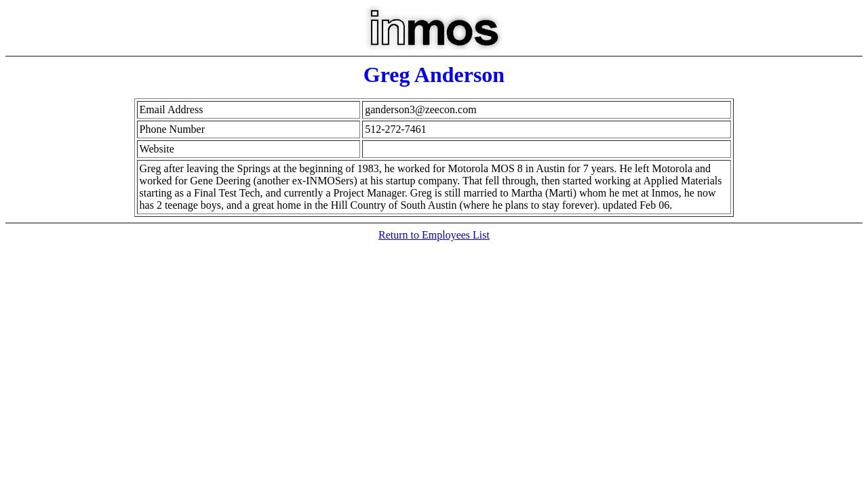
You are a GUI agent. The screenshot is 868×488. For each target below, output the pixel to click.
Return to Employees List (434, 235)
